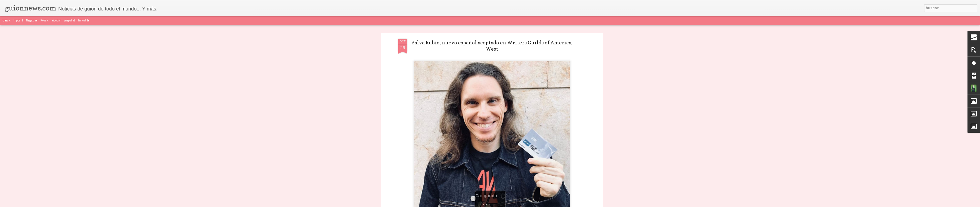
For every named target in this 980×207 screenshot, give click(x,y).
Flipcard (18, 21)
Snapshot (69, 21)
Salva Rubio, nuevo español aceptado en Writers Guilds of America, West (492, 46)
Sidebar (56, 21)
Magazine (32, 21)
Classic (6, 21)
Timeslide (84, 21)
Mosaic (44, 21)
